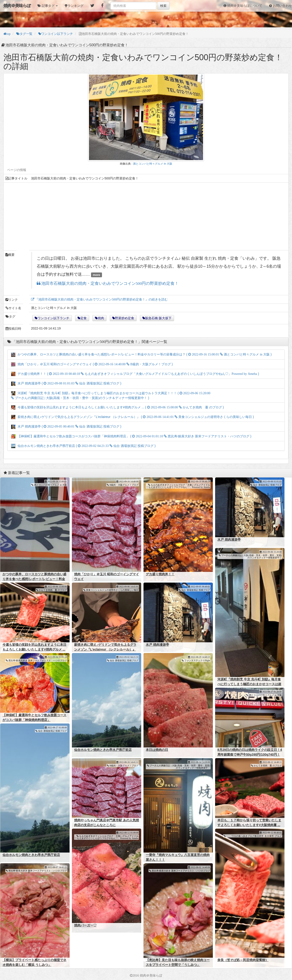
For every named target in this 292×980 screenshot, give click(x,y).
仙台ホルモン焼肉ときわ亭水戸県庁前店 (103, 750)
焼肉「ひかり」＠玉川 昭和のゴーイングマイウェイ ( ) (92, 364)
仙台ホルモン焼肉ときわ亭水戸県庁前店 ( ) (83, 446)
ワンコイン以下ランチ (53, 318)
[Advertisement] (142, 216)
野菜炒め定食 (125, 318)
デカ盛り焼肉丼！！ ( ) (135, 374)
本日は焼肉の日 (157, 750)
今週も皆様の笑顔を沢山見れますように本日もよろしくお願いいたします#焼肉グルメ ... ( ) (117, 407)
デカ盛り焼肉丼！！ (160, 574)
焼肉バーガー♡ (85, 925)
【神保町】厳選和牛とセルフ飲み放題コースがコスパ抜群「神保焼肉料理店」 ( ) (131, 436)
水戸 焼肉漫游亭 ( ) (66, 383)
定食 (83, 318)
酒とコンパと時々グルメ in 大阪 (153, 164)
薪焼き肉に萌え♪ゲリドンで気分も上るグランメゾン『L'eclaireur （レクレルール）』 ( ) (132, 417)
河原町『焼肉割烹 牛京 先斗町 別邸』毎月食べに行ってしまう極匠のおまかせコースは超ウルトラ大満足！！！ (249, 684)
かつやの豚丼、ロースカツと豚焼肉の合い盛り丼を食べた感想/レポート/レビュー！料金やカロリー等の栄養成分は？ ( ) (141, 354)
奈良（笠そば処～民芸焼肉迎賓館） (243, 960)
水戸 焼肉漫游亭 (229, 539)
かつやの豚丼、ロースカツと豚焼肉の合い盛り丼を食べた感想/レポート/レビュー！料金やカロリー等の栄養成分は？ (34, 579)
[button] (48, 6)
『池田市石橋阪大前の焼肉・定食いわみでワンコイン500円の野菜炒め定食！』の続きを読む (101, 299)
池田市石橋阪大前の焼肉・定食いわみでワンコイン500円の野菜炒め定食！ (109, 284)
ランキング (76, 6)
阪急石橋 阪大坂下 (158, 318)
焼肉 (101, 318)
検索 (163, 6)
